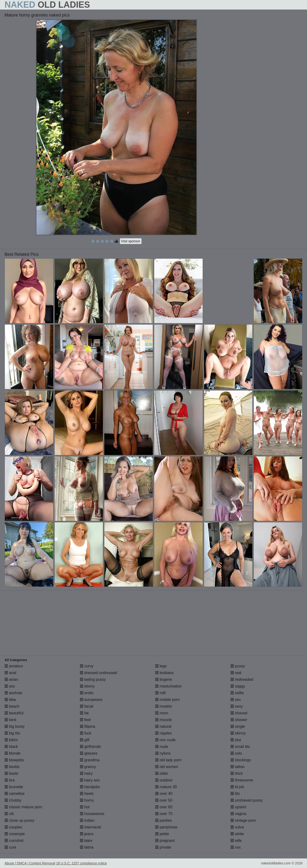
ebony (87, 686)
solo (236, 753)
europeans (91, 700)
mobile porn (167, 700)
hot (85, 807)
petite (162, 834)
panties (164, 820)
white (237, 834)
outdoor (164, 780)
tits (235, 794)
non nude (165, 740)
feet (85, 720)
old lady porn (168, 760)
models (164, 706)
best (10, 720)
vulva (237, 827)
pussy (238, 666)
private (163, 847)
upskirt (238, 807)
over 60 (164, 807)
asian (11, 679)
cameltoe (15, 794)
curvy (87, 666)
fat (84, 713)
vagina (238, 814)
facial (87, 706)
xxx (236, 847)
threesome (242, 780)
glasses (89, 753)
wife (236, 841)
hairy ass (90, 780)
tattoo (237, 767)
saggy (238, 686)
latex (86, 841)
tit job (237, 787)
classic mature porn (23, 807)
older (162, 773)
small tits (240, 747)
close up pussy (19, 820)
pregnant (165, 841)
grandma (90, 760)
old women (167, 767)
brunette (14, 787)
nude (162, 747)
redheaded (242, 679)
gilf (85, 740)
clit (9, 814)
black (11, 747)
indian (87, 820)
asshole (13, 693)
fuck (86, 733)
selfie (237, 693)
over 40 (164, 794)
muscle (163, 720)
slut (236, 740)
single (238, 726)
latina (87, 847)
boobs (12, 767)
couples (13, 827)
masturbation (168, 686)
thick (237, 773)
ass (10, 686)
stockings (241, 760)
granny (88, 767)
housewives (92, 814)
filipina (88, 726)
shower (239, 720)
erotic (87, 693)
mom (162, 713)
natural (163, 726)
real (236, 673)
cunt (10, 847)
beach (12, 706)
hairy (86, 773)
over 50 (164, 800)
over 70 (164, 814)
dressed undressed (98, 673)
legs (161, 666)
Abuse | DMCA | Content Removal (30, 863)
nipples (163, 733)
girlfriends (90, 747)
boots (12, 773)
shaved (239, 713)
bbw (10, 700)
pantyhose (166, 827)
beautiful (14, 713)
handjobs (90, 787)
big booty (15, 726)
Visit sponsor (131, 241)
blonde (13, 753)
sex (236, 700)
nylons (163, 753)
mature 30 (166, 787)
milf (160, 693)
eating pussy (93, 679)
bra (10, 780)
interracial (90, 827)
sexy (237, 706)
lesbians (164, 673)
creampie (15, 834)
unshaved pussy (247, 800)
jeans (87, 834)
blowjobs (14, 760)
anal (10, 673)
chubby (13, 800)
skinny (238, 733)
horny (87, 800)
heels (87, 794)
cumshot (14, 841)
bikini (11, 740)
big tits (12, 733)
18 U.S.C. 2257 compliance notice (82, 863)
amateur (14, 666)
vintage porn (243, 820)
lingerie (164, 679)
